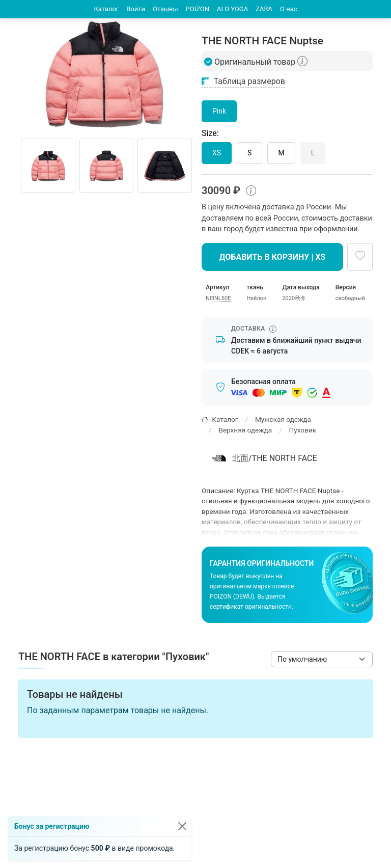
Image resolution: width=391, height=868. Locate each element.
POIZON (198, 9)
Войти (136, 9)
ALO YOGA (232, 9)
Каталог (106, 9)
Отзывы (165, 9)
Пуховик (303, 430)
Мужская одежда (283, 419)
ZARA (264, 9)
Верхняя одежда (245, 430)
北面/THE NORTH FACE (263, 458)
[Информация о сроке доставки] (273, 329)
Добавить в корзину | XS (273, 257)
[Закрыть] (182, 826)
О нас (289, 9)
